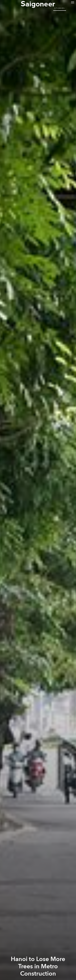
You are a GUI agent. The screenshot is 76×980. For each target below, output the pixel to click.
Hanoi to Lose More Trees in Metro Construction (38, 966)
